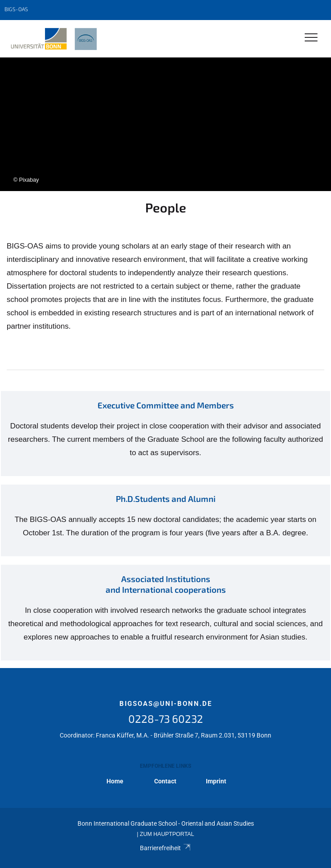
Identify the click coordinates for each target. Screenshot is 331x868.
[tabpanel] (165, 124)
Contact (165, 781)
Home (115, 781)
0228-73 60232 (166, 719)
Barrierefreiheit (165, 848)
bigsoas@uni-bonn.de (166, 704)
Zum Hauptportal (167, 834)
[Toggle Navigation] (311, 38)
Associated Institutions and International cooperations (166, 584)
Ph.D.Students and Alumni (166, 499)
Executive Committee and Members (166, 405)
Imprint (216, 781)
